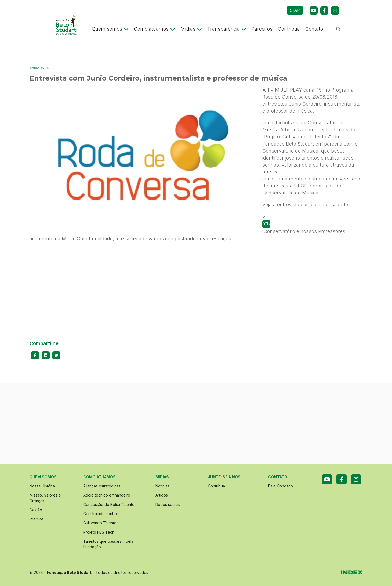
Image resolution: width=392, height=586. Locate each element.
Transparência (227, 29)
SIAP (295, 10)
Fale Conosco (281, 486)
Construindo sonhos (101, 514)
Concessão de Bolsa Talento (109, 504)
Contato (314, 29)
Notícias (162, 486)
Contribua (289, 29)
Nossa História (42, 486)
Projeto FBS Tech (99, 532)
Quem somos (110, 29)
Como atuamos (155, 29)
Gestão (36, 510)
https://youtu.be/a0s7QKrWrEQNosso (266, 223)
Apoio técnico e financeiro (107, 495)
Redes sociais (168, 504)
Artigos (162, 495)
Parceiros (262, 29)
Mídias (191, 29)
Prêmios (37, 519)
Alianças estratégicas (102, 486)
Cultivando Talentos (101, 523)
